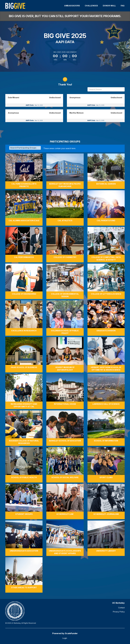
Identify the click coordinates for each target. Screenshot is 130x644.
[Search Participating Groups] (25, 148)
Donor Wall (109, 6)
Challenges (91, 6)
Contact (121, 608)
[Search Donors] (106, 89)
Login (65, 638)
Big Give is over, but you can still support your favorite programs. (65, 16)
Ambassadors (72, 6)
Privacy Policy (119, 612)
